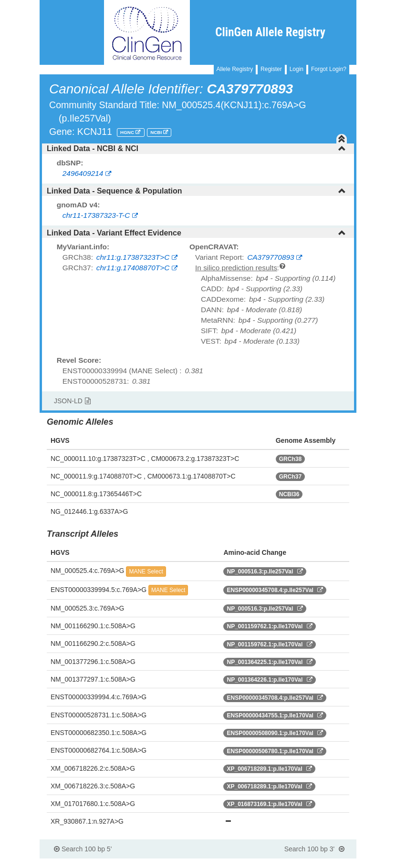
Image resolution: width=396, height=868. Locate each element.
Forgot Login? (329, 69)
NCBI (157, 132)
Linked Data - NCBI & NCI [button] (196, 148)
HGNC (128, 132)
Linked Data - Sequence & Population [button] (196, 191)
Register (271, 69)
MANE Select (146, 572)
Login (297, 69)
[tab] (198, 149)
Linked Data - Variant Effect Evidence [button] (196, 233)
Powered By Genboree (310, 863)
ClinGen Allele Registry (270, 32)
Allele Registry (235, 69)
